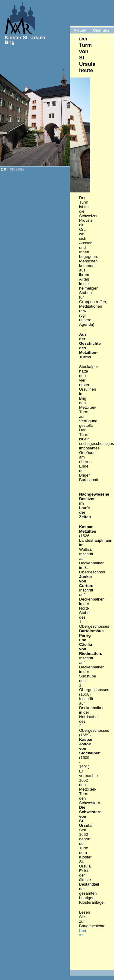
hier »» (83, 933)
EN (21, 170)
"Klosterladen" (86, 42)
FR (12, 170)
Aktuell (80, 30)
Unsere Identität (88, 36)
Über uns (101, 30)
